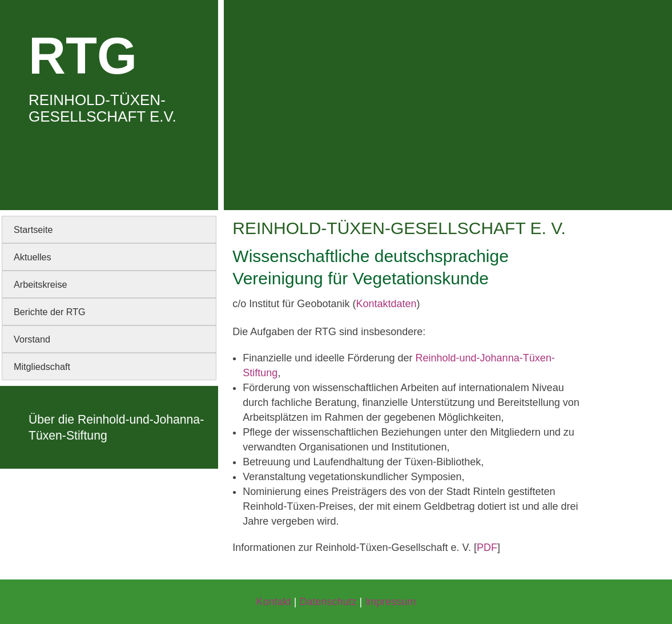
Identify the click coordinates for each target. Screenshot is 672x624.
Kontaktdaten (386, 304)
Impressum (390, 602)
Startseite (33, 230)
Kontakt (274, 602)
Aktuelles (33, 257)
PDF (487, 547)
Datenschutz (328, 602)
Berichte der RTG (50, 312)
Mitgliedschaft (42, 367)
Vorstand (32, 339)
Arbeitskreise (41, 284)
